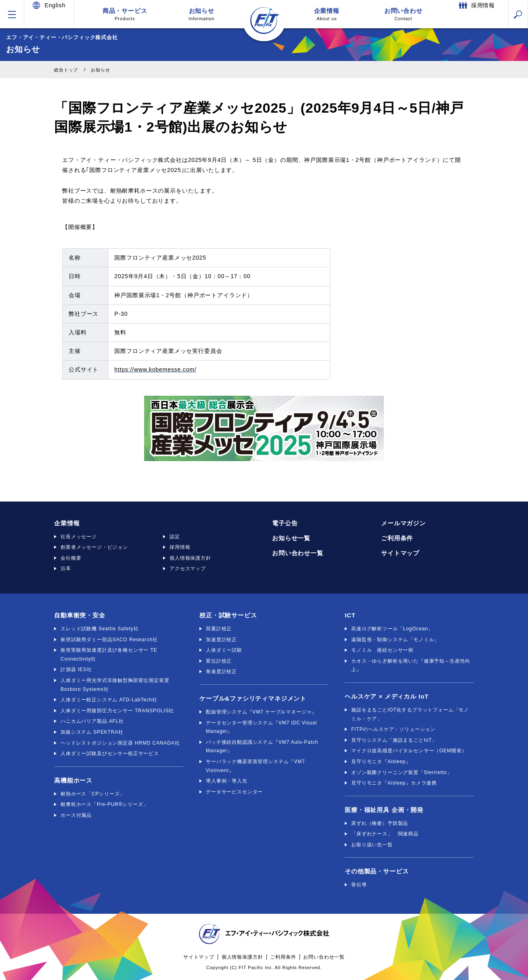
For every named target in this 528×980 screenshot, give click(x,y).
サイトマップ (400, 553)
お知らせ (201, 14)
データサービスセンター (234, 792)
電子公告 (285, 523)
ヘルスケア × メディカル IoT (387, 696)
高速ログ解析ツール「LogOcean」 (392, 629)
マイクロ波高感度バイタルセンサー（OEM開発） (409, 751)
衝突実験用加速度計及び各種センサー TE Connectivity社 (109, 655)
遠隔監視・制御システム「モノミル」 (395, 640)
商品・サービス (125, 14)
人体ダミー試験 (224, 650)
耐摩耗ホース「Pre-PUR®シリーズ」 (105, 804)
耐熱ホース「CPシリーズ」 (93, 794)
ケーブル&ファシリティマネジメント (253, 698)
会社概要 (71, 558)
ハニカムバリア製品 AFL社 (92, 721)
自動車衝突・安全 (80, 615)
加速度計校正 (221, 640)
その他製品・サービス (377, 871)
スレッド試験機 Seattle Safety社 (100, 629)
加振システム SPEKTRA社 (92, 732)
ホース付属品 (76, 815)
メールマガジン (403, 523)
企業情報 (327, 14)
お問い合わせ (403, 14)
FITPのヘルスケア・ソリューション (393, 729)
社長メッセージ (79, 537)
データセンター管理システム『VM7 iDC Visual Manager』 (261, 727)
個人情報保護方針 (190, 558)
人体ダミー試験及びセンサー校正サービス (110, 753)
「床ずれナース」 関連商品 (385, 834)
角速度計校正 (221, 672)
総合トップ (68, 70)
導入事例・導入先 (227, 781)
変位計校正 (219, 661)
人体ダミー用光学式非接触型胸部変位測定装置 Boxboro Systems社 (115, 685)
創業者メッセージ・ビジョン (94, 547)
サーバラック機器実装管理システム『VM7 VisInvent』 (255, 766)
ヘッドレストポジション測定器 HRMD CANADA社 (120, 743)
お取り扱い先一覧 (372, 845)
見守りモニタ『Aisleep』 (381, 762)
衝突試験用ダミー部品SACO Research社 (109, 640)
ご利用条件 (397, 538)
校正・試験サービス (228, 615)
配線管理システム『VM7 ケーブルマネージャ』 (261, 712)
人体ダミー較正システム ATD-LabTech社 (109, 700)
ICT (350, 615)
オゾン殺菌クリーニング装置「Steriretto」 (402, 772)
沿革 (66, 569)
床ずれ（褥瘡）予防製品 (380, 823)
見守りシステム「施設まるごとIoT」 (394, 740)
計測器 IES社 (76, 669)
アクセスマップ (188, 569)
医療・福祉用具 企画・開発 (384, 810)
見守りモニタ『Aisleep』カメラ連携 (394, 783)
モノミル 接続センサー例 (382, 650)
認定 (175, 537)
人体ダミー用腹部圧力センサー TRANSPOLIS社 (117, 711)
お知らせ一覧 (291, 538)
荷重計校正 (219, 629)
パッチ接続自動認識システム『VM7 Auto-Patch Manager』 (262, 747)
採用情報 (180, 547)
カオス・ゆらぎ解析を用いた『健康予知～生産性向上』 (411, 665)
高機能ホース (73, 780)
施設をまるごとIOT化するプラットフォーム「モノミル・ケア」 (410, 714)
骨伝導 (359, 885)
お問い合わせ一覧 (298, 553)
